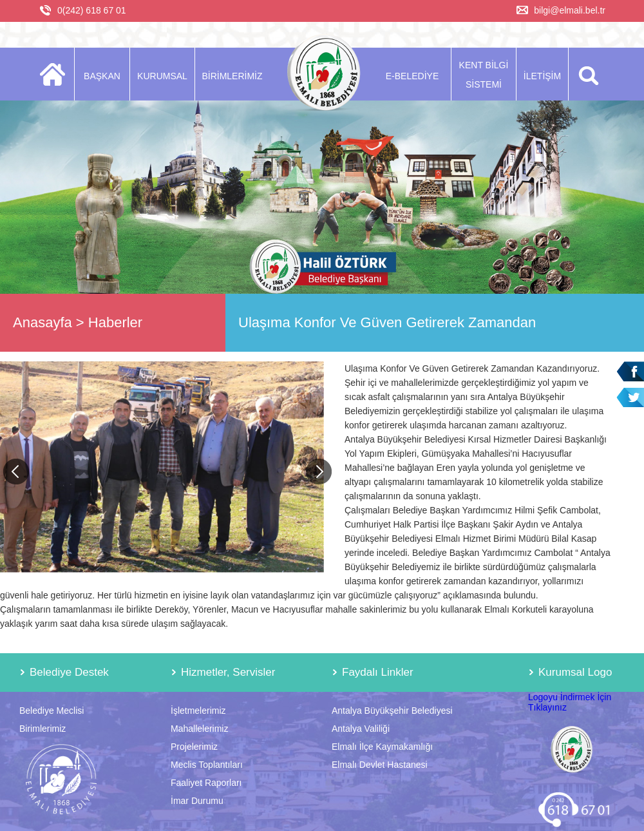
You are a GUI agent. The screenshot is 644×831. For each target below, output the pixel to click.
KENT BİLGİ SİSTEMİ (484, 75)
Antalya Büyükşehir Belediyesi (392, 711)
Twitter (630, 398)
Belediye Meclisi (52, 711)
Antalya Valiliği (361, 729)
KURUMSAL (162, 76)
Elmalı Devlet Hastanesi (380, 765)
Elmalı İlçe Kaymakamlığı (382, 747)
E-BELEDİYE (412, 76)
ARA (586, 74)
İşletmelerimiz (198, 711)
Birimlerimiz (43, 729)
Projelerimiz (194, 747)
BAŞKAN (102, 76)
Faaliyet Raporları (206, 783)
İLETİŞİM (542, 76)
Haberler (115, 322)
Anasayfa (43, 322)
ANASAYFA (56, 74)
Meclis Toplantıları (207, 765)
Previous (16, 472)
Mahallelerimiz (199, 729)
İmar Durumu (197, 801)
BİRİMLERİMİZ (232, 76)
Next (319, 472)
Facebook (630, 371)
